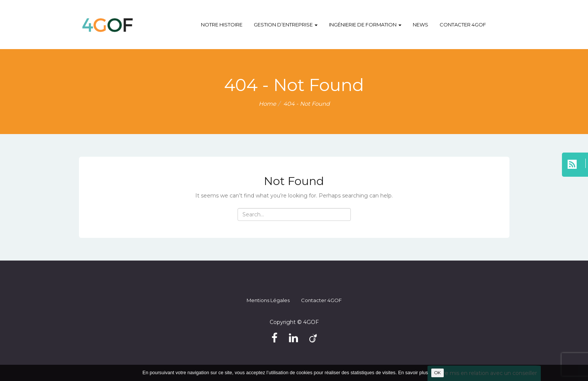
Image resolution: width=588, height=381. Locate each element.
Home (267, 104)
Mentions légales (268, 300)
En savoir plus (413, 373)
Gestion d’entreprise (286, 25)
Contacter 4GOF (463, 25)
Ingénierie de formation (365, 25)
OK (438, 373)
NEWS (421, 25)
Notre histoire (222, 25)
